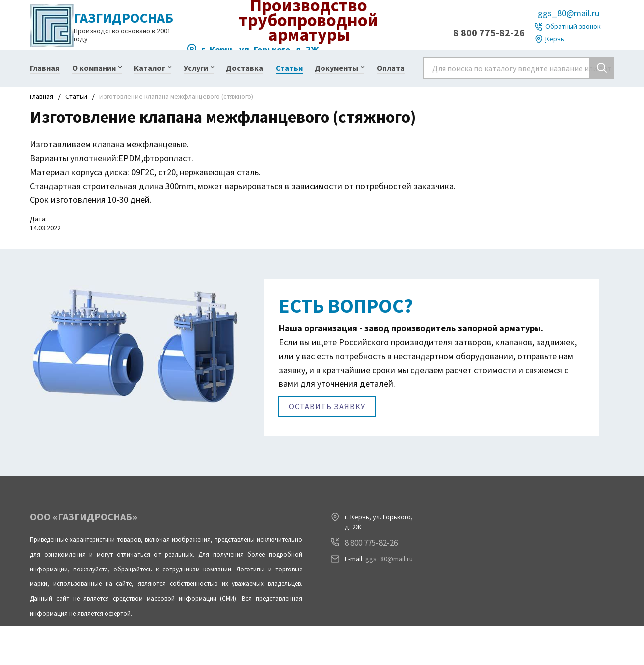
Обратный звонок (573, 27)
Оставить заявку (327, 406)
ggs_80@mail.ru (569, 13)
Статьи (76, 96)
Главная (42, 96)
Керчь (555, 39)
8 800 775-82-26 (489, 33)
